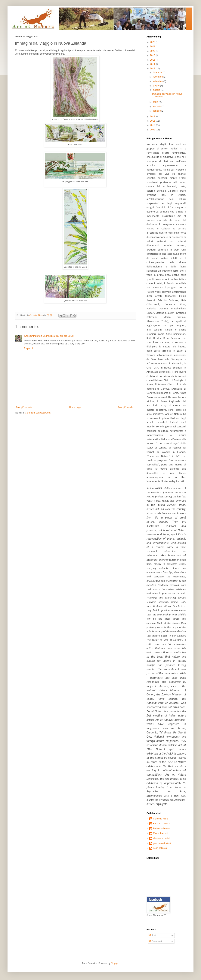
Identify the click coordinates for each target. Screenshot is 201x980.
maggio (157, 90)
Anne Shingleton (33, 336)
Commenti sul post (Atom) (38, 413)
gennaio (157, 111)
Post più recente (24, 407)
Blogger (115, 963)
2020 (153, 51)
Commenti (155, 941)
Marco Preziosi (161, 833)
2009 (153, 130)
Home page (75, 407)
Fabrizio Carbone (162, 824)
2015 (153, 60)
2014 (153, 64)
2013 (153, 69)
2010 (153, 125)
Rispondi (28, 348)
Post (152, 935)
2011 (153, 121)
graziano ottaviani (162, 843)
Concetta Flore (161, 819)
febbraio (157, 107)
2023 (153, 42)
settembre (158, 81)
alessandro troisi (161, 838)
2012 (153, 117)
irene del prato (160, 848)
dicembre (158, 72)
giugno (156, 86)
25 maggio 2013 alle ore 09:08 (58, 336)
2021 (153, 46)
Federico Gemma (162, 828)
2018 (153, 55)
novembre (158, 77)
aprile (156, 102)
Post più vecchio (126, 407)
